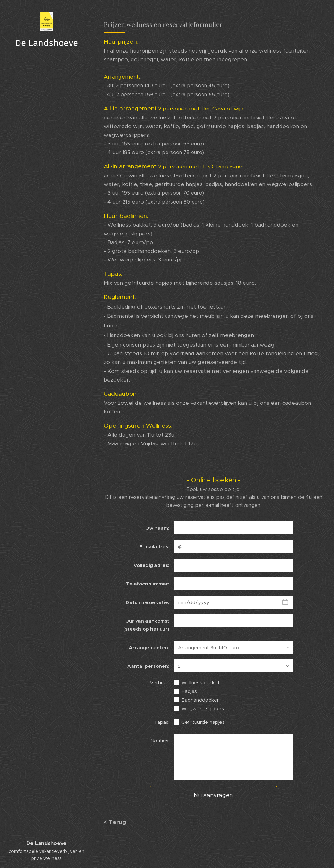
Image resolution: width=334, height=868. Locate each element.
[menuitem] (46, 424)
